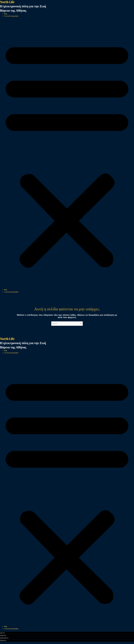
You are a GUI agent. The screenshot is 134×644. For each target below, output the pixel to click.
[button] (67, 154)
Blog (6, 14)
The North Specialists (11, 16)
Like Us (2, 633)
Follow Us (3, 635)
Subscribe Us (4, 638)
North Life (7, 339)
